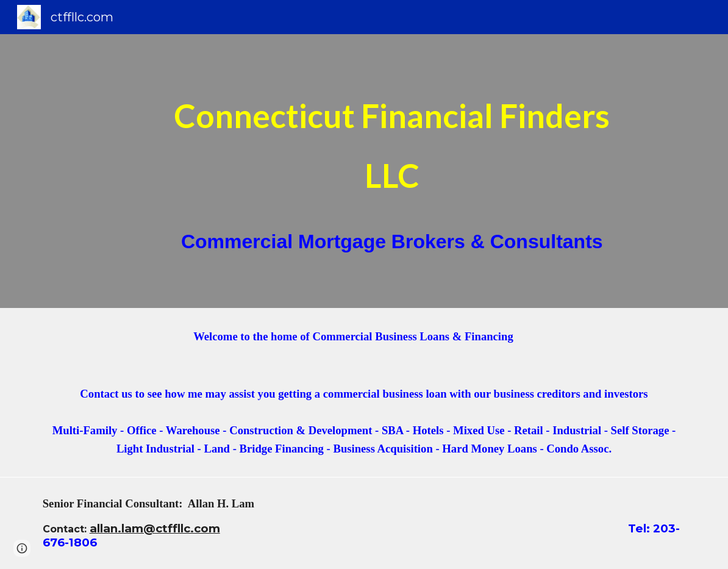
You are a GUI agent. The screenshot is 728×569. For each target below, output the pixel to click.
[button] (22, 548)
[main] (392, 171)
